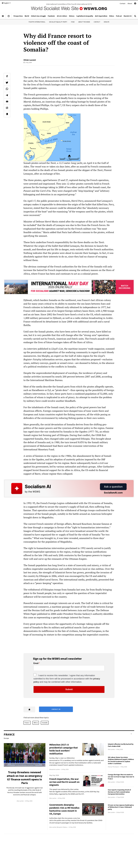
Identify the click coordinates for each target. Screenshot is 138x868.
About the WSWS (84, 22)
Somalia (45, 723)
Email (36, 663)
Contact (123, 3)
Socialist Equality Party (58, 22)
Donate (107, 22)
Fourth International (37, 22)
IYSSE (73, 22)
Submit (69, 689)
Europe (6, 738)
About (130, 3)
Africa (36, 723)
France (27, 723)
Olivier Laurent (30, 60)
